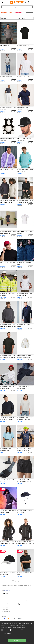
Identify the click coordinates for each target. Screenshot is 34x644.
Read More (23, 627)
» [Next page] (21, 582)
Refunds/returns (5, 608)
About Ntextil (5, 600)
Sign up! (5, 593)
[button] (26, 2)
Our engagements (6, 612)
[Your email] (14, 590)
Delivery (4, 606)
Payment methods (6, 604)
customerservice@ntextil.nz (25, 600)
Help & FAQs (5, 610)
